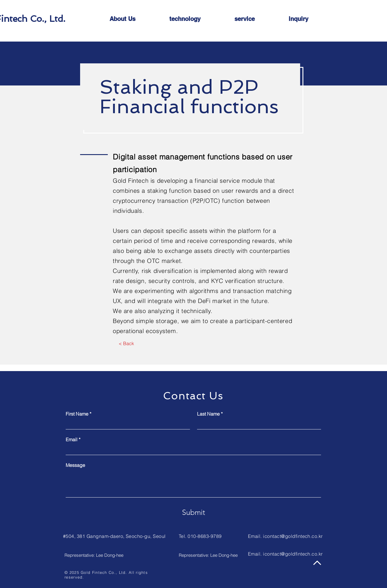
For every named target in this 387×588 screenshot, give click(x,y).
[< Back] (126, 344)
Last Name (210, 414)
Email (73, 439)
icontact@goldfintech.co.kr (293, 536)
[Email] (192, 450)
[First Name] (126, 424)
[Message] (193, 484)
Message (75, 465)
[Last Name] (257, 424)
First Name (78, 414)
